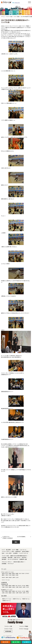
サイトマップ (11, 564)
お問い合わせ (17, 557)
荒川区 (23, 573)
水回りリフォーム (17, 599)
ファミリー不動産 (24, 626)
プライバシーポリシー (7, 562)
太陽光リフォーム (6, 601)
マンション (8, 580)
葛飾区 (10, 573)
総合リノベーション (7, 599)
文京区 (10, 575)
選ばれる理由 (25, 551)
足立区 (7, 573)
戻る (16, 542)
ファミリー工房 (8, 626)
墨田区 (3, 575)
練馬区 (14, 573)
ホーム (3, 17)
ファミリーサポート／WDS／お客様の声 (11, 551)
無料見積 (5, 642)
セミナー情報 (15, 550)
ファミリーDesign (24, 629)
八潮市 (7, 577)
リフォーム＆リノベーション (7, 572)
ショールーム (23, 550)
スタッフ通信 (17, 17)
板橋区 (17, 573)
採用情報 (4, 564)
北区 (20, 573)
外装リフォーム (26, 599)
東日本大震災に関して (19, 562)
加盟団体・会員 (23, 559)
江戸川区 (27, 573)
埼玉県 (3, 577)
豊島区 (14, 575)
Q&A (3, 553)
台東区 (17, 575)
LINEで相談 (16, 642)
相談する (27, 642)
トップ (3, 550)
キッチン (3, 580)
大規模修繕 (4, 583)
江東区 (7, 575)
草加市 (10, 577)
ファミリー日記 (9, 17)
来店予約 (24, 557)
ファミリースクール (24, 553)
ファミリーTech (8, 629)
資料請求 (4, 559)
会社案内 (15, 553)
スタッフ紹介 (9, 553)
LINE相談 (4, 557)
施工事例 (8, 550)
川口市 (17, 577)
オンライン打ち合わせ (13, 559)
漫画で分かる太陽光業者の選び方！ (19, 556)
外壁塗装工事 (4, 584)
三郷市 (14, 577)
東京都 (3, 573)
